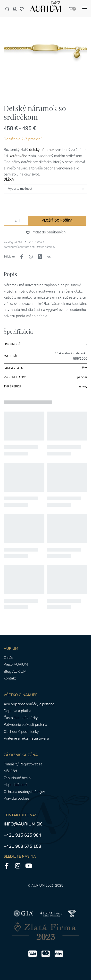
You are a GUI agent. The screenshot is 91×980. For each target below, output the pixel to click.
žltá (85, 368)
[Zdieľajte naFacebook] (22, 257)
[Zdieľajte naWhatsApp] (31, 257)
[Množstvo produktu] (16, 221)
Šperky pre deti (26, 247)
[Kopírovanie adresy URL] (49, 257)
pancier (82, 377)
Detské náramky (46, 247)
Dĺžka (9, 180)
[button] (29, 232)
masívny (82, 386)
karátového (18, 156)
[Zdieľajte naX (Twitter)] (40, 257)
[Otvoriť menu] (85, 8)
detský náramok (42, 150)
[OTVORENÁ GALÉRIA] (45, 50)
